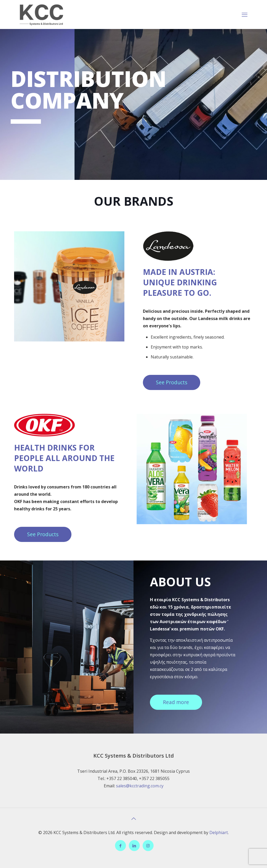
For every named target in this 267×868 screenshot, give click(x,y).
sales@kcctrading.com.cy (140, 786)
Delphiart (219, 832)
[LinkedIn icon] (134, 846)
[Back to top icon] (133, 819)
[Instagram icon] (148, 846)
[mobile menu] (245, 14)
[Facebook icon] (120, 846)
